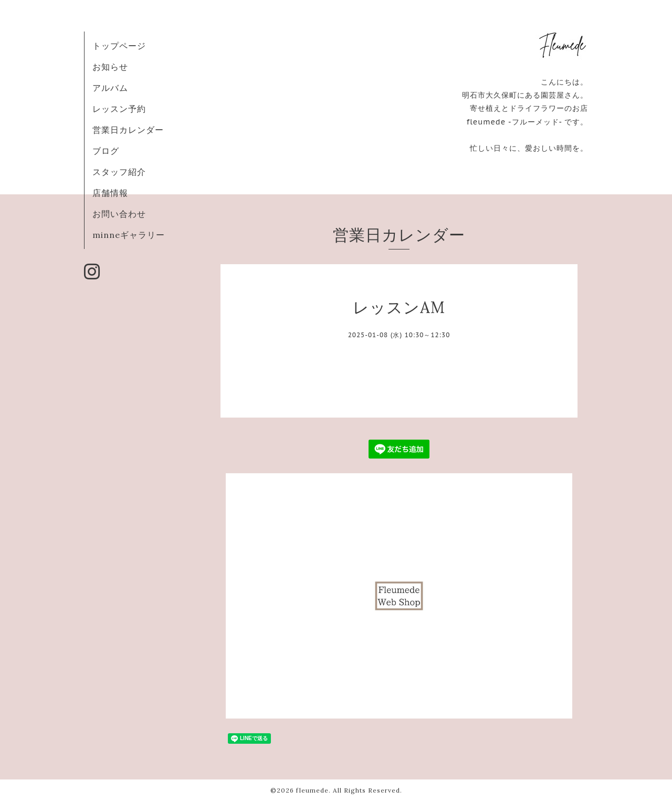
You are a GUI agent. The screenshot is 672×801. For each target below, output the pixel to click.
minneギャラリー (129, 235)
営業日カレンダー (128, 130)
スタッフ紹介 (119, 172)
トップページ (119, 46)
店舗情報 (110, 193)
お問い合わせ (119, 214)
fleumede (312, 790)
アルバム (110, 88)
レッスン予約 (119, 109)
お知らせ (110, 67)
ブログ (106, 151)
